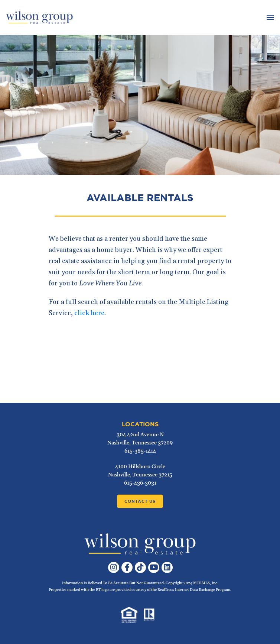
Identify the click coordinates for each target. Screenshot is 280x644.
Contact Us (140, 501)
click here (89, 313)
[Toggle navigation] (269, 17)
